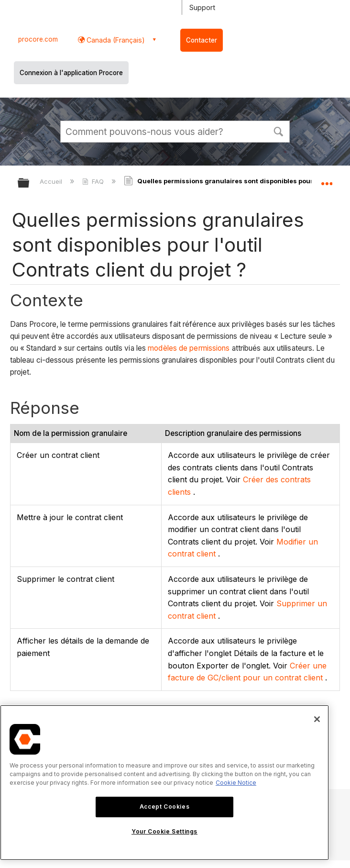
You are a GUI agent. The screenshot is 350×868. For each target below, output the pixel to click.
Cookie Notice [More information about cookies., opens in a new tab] (236, 783)
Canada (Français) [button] (115, 40)
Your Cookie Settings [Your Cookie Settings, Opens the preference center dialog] (164, 831)
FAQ (94, 181)
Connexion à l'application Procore (71, 73)
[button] (278, 131)
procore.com (38, 39)
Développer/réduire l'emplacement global (327, 180)
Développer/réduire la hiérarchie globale (30, 184)
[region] (164, 783)
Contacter (202, 40)
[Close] (317, 719)
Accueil (52, 181)
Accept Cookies (164, 807)
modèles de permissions (189, 348)
